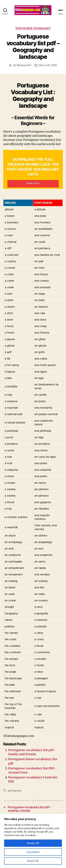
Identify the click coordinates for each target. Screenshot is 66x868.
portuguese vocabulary (33, 28)
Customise (33, 852)
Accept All (33, 843)
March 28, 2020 (48, 65)
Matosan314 (24, 65)
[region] (33, 841)
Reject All (33, 861)
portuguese (14, 791)
